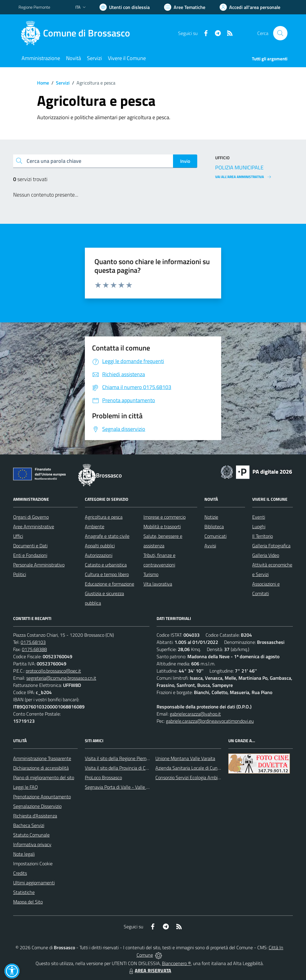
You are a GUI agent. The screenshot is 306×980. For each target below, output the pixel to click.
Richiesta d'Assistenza (35, 816)
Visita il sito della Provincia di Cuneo (120, 768)
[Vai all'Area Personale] (250, 7)
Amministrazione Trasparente (42, 758)
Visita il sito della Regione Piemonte (120, 758)
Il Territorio (263, 536)
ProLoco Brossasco (103, 777)
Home (43, 83)
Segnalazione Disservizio (37, 806)
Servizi (63, 83)
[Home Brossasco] (78, 33)
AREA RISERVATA (149, 970)
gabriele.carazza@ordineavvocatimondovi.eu (210, 721)
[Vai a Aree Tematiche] (185, 7)
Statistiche (24, 892)
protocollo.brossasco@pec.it (53, 671)
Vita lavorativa (158, 584)
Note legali (24, 854)
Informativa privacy (32, 844)
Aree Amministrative (34, 526)
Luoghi (259, 526)
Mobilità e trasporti (162, 526)
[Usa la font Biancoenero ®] (125, 7)
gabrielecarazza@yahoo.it (195, 714)
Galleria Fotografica (271, 546)
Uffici (18, 536)
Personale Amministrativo (39, 565)
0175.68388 (34, 649)
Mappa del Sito (28, 902)
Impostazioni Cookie (33, 863)
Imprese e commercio (165, 517)
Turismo (151, 574)
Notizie (211, 517)
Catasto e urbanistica (106, 565)
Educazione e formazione (110, 584)
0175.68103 (33, 642)
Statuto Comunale (31, 835)
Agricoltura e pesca (104, 517)
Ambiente (95, 526)
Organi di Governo (31, 517)
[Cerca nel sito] (280, 33)
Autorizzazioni (99, 555)
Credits (20, 873)
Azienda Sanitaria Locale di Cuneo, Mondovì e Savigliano (211, 768)
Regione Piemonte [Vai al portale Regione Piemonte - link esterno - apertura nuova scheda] (34, 7)
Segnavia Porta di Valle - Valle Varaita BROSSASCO (136, 787)
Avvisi (210, 546)
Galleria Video (266, 555)
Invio (185, 161)
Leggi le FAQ (26, 787)
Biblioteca (214, 526)
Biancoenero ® (176, 963)
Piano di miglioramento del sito (44, 777)
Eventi (259, 517)
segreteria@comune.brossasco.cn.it (61, 678)
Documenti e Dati (30, 546)
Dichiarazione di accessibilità (41, 768)
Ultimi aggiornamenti (34, 883)
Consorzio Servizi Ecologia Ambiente (191, 777)
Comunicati (215, 536)
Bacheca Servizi (29, 825)
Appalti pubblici (100, 546)
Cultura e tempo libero (107, 574)
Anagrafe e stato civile (107, 536)
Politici (20, 574)
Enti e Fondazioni (30, 555)
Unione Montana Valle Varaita (185, 758)
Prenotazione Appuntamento (42, 797)
